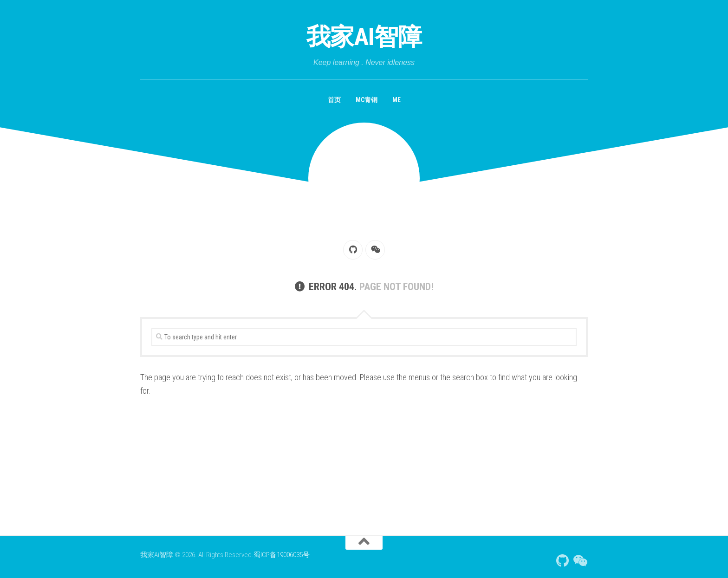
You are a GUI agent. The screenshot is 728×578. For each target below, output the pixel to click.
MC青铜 (367, 100)
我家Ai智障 (364, 37)
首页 (334, 100)
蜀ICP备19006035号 (282, 555)
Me (396, 100)
